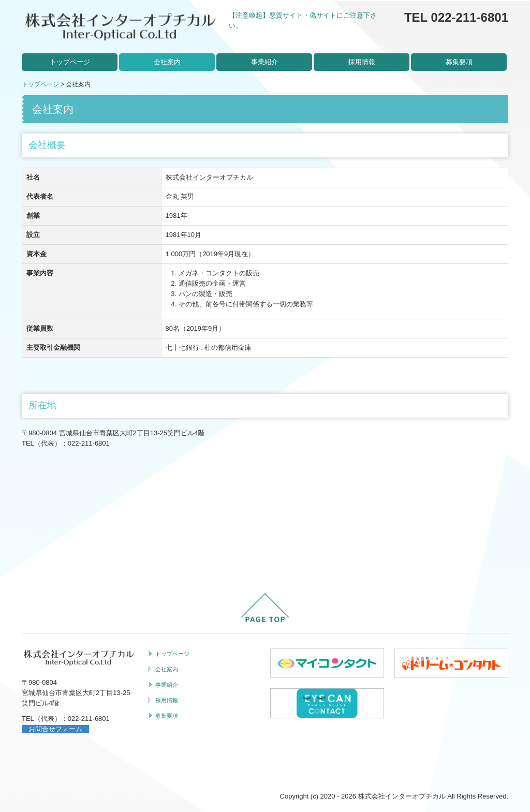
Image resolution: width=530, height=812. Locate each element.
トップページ (70, 62)
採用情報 (362, 62)
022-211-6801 (89, 443)
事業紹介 (264, 62)
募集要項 (459, 62)
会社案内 (167, 62)
